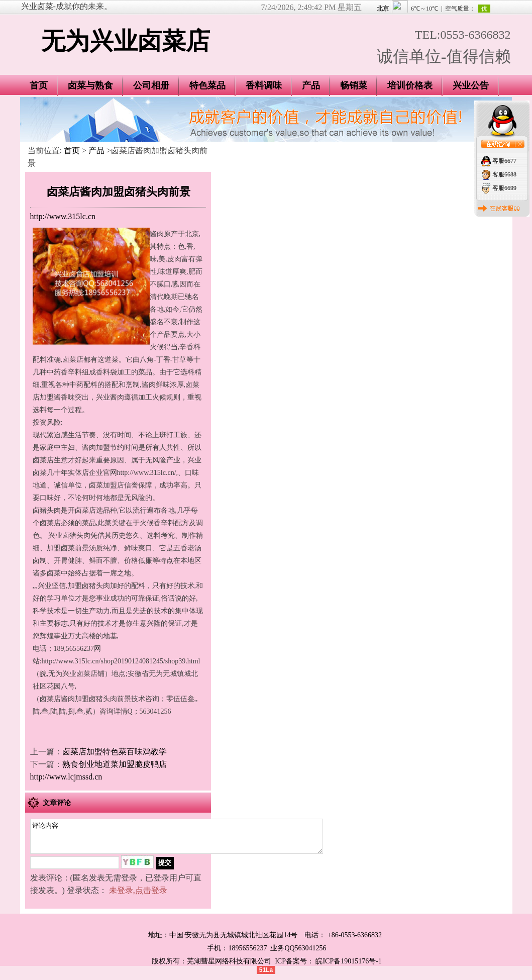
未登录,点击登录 (138, 896)
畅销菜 (354, 85)
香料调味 (264, 85)
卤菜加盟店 (107, 485)
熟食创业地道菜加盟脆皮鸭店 (115, 764)
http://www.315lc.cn (63, 216)
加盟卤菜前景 (68, 548)
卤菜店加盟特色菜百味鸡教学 (115, 752)
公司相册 (151, 85)
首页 (39, 85)
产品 (311, 85)
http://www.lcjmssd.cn (66, 777)
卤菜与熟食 (90, 85)
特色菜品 (207, 85)
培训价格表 (410, 85)
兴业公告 (471, 85)
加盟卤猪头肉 (89, 586)
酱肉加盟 (96, 448)
